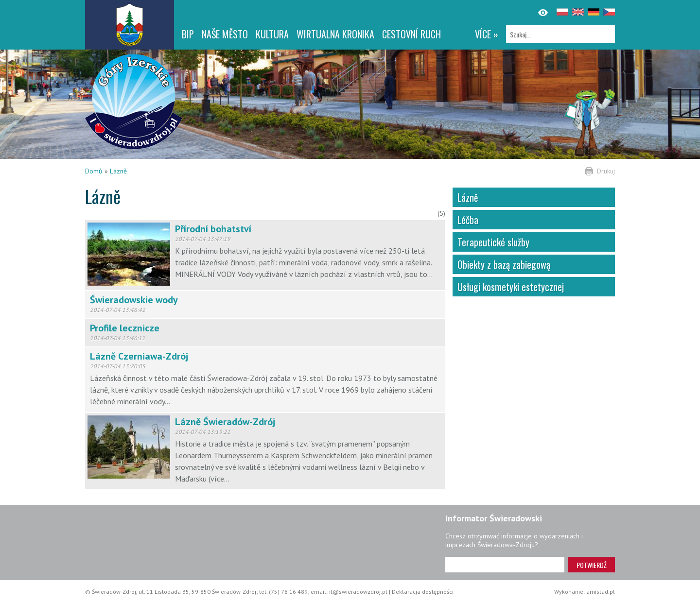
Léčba (468, 220)
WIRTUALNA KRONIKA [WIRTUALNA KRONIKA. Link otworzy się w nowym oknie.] (335, 34)
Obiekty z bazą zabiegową (504, 264)
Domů (94, 171)
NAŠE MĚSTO (225, 34)
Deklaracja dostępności (423, 592)
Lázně (118, 171)
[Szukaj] (560, 34)
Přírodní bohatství (213, 229)
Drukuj (606, 171)
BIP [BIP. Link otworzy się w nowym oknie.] (188, 34)
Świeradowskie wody (134, 300)
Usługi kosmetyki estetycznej (511, 287)
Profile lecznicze (125, 328)
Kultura (272, 34)
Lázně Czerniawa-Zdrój (139, 356)
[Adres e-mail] (505, 565)
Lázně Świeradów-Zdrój (225, 422)
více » (487, 34)
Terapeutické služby (493, 242)
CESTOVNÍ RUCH (411, 34)
